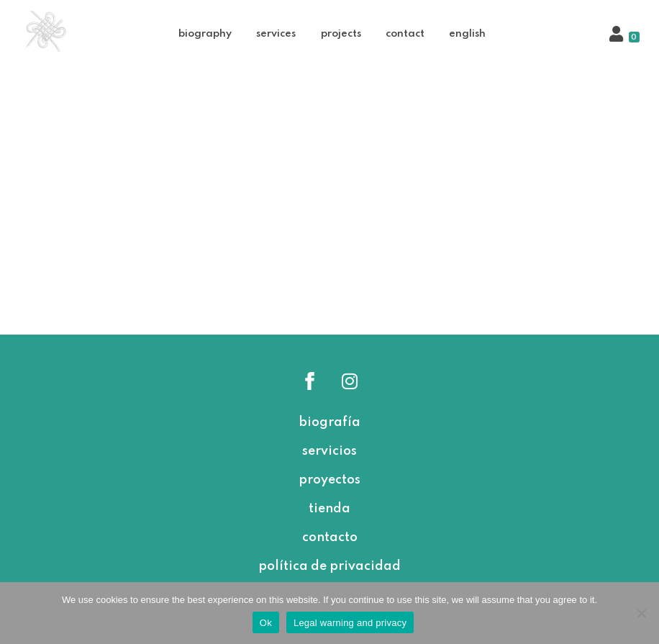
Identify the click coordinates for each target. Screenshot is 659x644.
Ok (266, 623)
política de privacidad (329, 566)
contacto (330, 538)
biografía (329, 422)
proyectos (329, 480)
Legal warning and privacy (350, 623)
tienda (329, 509)
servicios (329, 451)
